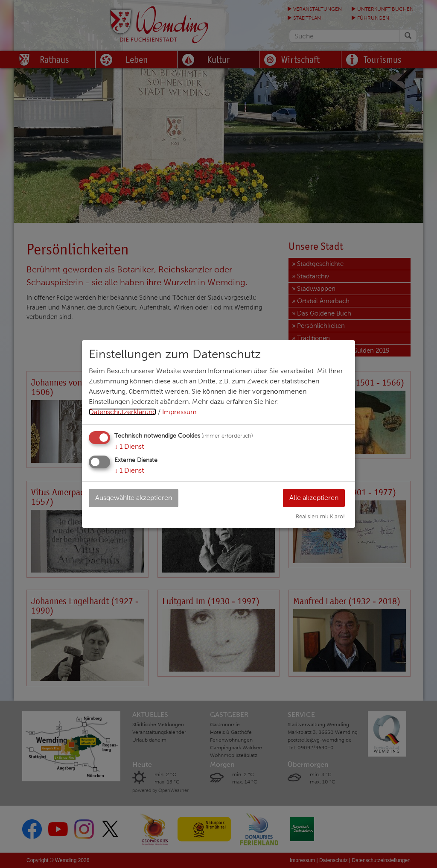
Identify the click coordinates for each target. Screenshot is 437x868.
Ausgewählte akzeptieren (134, 498)
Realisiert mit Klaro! (320, 517)
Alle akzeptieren (314, 498)
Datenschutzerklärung (122, 412)
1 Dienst (129, 446)
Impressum (179, 412)
